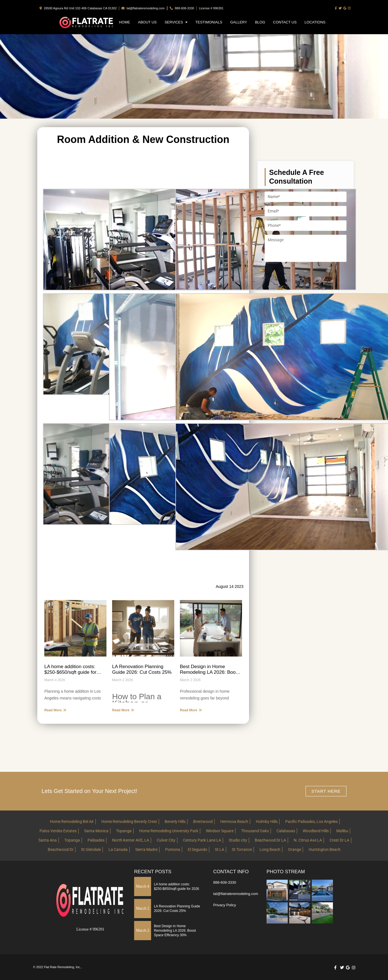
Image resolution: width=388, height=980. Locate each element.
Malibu (342, 831)
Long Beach (270, 849)
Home (124, 22)
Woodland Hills (316, 831)
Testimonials (209, 22)
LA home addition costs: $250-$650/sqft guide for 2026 (70, 670)
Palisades (96, 840)
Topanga (124, 831)
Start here (326, 791)
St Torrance (242, 849)
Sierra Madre (146, 849)
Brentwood (203, 822)
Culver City (166, 840)
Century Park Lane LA (202, 840)
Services (176, 22)
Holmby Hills (267, 822)
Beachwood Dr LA (270, 840)
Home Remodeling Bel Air (72, 822)
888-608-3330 (182, 8)
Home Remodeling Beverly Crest (129, 822)
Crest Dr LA (339, 840)
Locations (315, 22)
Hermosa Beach (234, 822)
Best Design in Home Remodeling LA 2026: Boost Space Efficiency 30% (210, 670)
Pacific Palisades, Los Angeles (311, 822)
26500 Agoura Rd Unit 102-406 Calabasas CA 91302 (78, 8)
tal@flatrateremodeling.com (143, 8)
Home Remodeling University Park (169, 831)
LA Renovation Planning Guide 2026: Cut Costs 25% (142, 669)
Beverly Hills (175, 822)
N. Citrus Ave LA (308, 840)
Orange (295, 849)
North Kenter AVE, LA (131, 840)
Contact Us (285, 22)
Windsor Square (220, 831)
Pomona (173, 849)
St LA (220, 849)
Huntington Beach (325, 849)
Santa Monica (96, 831)
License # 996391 (211, 8)
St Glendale (91, 849)
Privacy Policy (225, 905)
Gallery (239, 22)
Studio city (238, 840)
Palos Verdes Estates (58, 831)
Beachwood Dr (61, 849)
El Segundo (198, 849)
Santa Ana (48, 840)
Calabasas (286, 831)
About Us (147, 22)
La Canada (118, 849)
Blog (260, 22)
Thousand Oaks (255, 831)
